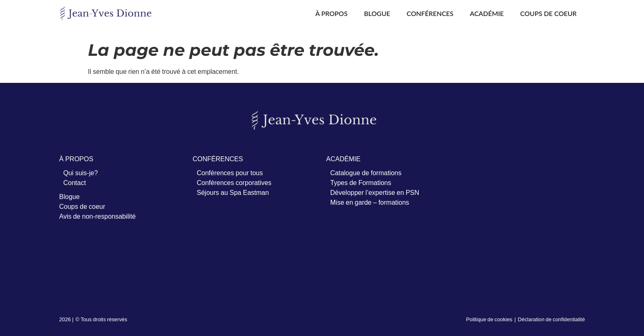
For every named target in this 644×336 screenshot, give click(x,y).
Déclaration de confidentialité (551, 319)
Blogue (377, 13)
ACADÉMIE (343, 159)
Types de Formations (361, 183)
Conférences (430, 13)
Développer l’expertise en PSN (375, 192)
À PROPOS (76, 159)
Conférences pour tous (230, 173)
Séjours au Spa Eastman (233, 192)
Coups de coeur (549, 13)
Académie (487, 13)
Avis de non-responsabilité (97, 216)
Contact (75, 183)
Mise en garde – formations (370, 202)
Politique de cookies (489, 319)
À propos (331, 13)
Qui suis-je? (80, 173)
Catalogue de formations (366, 173)
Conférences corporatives (234, 183)
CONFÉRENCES (218, 159)
